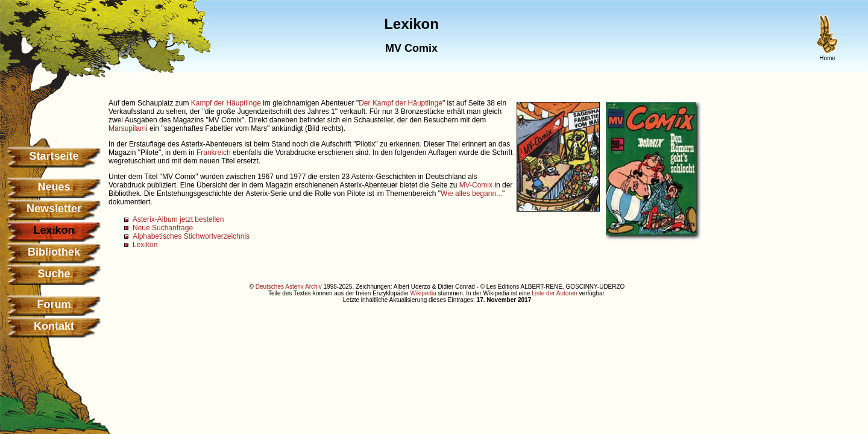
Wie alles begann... (471, 193)
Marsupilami (128, 128)
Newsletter (54, 209)
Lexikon (145, 245)
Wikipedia (423, 293)
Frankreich (214, 153)
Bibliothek (54, 252)
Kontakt (54, 326)
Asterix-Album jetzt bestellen (178, 219)
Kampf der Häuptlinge (226, 103)
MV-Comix (476, 185)
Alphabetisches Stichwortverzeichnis (191, 236)
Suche (54, 274)
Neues (54, 187)
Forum (54, 304)
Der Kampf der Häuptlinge (401, 103)
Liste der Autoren (555, 293)
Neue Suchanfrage (163, 228)
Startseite (54, 156)
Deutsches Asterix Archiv (289, 287)
